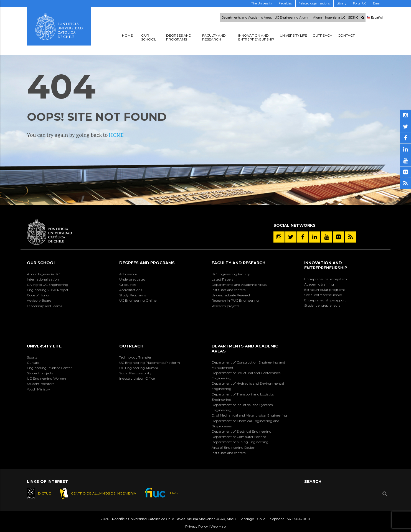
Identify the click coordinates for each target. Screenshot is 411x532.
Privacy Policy (197, 527)
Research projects (225, 306)
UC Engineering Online (138, 300)
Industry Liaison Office (137, 378)
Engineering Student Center (49, 368)
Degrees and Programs (147, 263)
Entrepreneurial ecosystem (326, 279)
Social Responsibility (135, 373)
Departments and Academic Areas (247, 17)
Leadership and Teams (45, 306)
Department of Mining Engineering (240, 442)
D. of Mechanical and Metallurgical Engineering (249, 415)
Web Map (218, 527)
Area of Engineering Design (234, 447)
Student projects (40, 373)
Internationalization (43, 279)
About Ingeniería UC (43, 274)
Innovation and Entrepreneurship (326, 265)
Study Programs (133, 295)
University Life (44, 346)
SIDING (353, 17)
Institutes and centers (229, 290)
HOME (116, 135)
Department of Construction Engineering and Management (248, 365)
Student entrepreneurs (322, 305)
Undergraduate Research (231, 295)
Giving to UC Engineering (48, 285)
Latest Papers (222, 279)
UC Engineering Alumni (292, 17)
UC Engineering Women (46, 378)
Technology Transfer (135, 357)
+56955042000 (298, 519)
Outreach (131, 346)
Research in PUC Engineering (235, 300)
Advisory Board (39, 300)
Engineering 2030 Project (48, 290)
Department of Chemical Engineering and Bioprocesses (245, 423)
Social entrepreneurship (323, 295)
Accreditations (131, 290)
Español (375, 17)
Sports (32, 357)
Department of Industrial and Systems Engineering (242, 407)
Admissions (128, 274)
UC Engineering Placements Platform (150, 363)
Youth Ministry (39, 389)
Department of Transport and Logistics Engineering (243, 397)
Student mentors (40, 384)
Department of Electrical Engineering (242, 431)
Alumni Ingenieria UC (329, 17)
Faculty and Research (239, 263)
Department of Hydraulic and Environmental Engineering (248, 386)
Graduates (128, 285)
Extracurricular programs (325, 290)
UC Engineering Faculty (231, 274)
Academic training (319, 284)
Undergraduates (132, 279)
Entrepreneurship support (325, 300)
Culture (33, 363)
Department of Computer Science (239, 437)
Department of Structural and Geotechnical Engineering (247, 375)
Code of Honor (38, 295)
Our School (41, 263)
